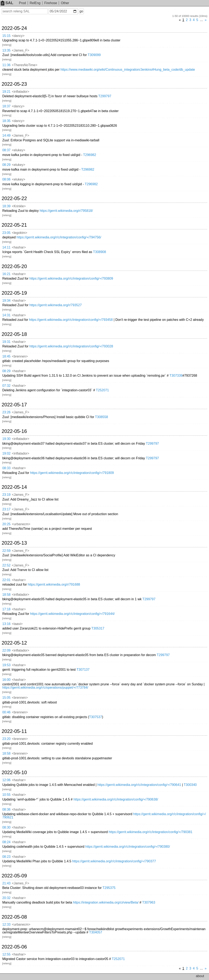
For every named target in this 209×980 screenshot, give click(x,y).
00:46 (6, 712)
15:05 (6, 698)
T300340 (190, 785)
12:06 (6, 780)
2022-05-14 (14, 487)
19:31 (6, 342)
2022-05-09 (14, 876)
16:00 (6, 680)
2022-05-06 (14, 947)
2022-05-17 (14, 405)
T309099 (94, 55)
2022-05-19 (14, 293)
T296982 (90, 155)
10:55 (6, 795)
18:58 (6, 595)
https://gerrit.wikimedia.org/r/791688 (54, 584)
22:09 (6, 650)
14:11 (6, 247)
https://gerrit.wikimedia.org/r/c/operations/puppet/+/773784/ (45, 688)
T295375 (109, 888)
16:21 (6, 274)
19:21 (6, 92)
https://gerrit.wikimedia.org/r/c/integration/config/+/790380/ (128, 847)
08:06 (6, 179)
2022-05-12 (14, 643)
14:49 (6, 135)
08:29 (6, 165)
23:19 (6, 495)
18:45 (6, 356)
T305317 (98, 628)
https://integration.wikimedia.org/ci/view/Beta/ (106, 902)
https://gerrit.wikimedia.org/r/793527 (56, 305)
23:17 (6, 509)
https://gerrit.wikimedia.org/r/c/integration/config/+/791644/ (72, 614)
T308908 (99, 252)
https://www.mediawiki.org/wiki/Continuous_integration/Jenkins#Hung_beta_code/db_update (128, 70)
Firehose (51, 3)
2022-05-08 (14, 917)
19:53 (6, 665)
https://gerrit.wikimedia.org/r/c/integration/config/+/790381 (150, 832)
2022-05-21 (14, 225)
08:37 (6, 150)
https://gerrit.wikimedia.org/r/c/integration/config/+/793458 (71, 320)
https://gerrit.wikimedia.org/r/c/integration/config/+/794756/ (59, 237)
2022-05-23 (14, 84)
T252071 (102, 390)
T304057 (96, 932)
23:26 (6, 412)
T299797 (105, 96)
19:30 (6, 439)
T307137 (83, 670)
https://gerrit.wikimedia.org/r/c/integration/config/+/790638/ (116, 799)
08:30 (6, 827)
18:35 (6, 121)
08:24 (6, 842)
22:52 (6, 565)
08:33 (6, 468)
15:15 (6, 36)
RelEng (35, 3)
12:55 (6, 954)
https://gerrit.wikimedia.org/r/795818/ (66, 211)
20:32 (6, 898)
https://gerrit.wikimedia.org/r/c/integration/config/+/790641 (139, 785)
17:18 (6, 609)
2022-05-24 (14, 28)
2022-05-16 (14, 431)
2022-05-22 (14, 198)
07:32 (6, 386)
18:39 (6, 206)
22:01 (6, 580)
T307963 (149, 902)
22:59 (6, 551)
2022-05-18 (14, 334)
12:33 (6, 924)
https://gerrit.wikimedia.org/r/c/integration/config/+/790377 (114, 861)
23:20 (6, 739)
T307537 (96, 717)
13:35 (6, 50)
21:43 (6, 883)
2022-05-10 (14, 773)
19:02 (6, 453)
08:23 (6, 857)
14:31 (6, 315)
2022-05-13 (14, 543)
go (81, 11)
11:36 (6, 65)
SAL (7, 3)
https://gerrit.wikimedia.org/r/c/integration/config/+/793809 (71, 278)
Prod (22, 3)
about (200, 976)
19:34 (6, 301)
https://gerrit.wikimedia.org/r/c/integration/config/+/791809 (72, 473)
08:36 (6, 809)
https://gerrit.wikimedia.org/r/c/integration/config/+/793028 (71, 346)
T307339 (176, 376)
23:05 (6, 233)
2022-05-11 (14, 731)
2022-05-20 (14, 266)
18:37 (6, 106)
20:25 (6, 524)
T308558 (102, 417)
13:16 (6, 624)
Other (65, 3)
